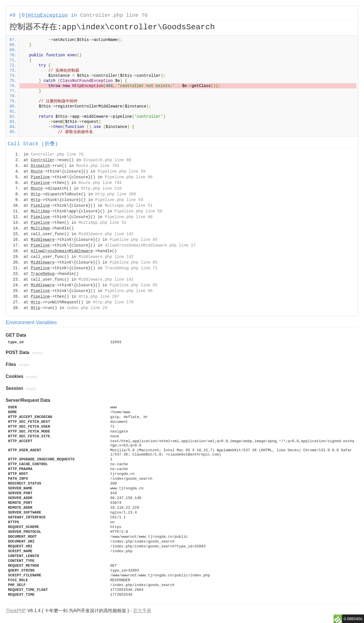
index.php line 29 (87, 308)
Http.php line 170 (113, 302)
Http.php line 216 (101, 189)
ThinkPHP (16, 611)
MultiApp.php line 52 (102, 223)
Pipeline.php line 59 (121, 171)
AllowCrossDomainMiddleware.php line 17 (150, 245)
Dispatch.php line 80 (107, 160)
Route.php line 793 (98, 166)
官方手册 (142, 611)
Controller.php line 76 (114, 15)
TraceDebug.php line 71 (131, 268)
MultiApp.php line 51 (129, 206)
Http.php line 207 (99, 297)
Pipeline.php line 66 (129, 177)
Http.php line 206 (116, 194)
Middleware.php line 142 (106, 234)
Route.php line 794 (100, 183)
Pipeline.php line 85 (133, 240)
